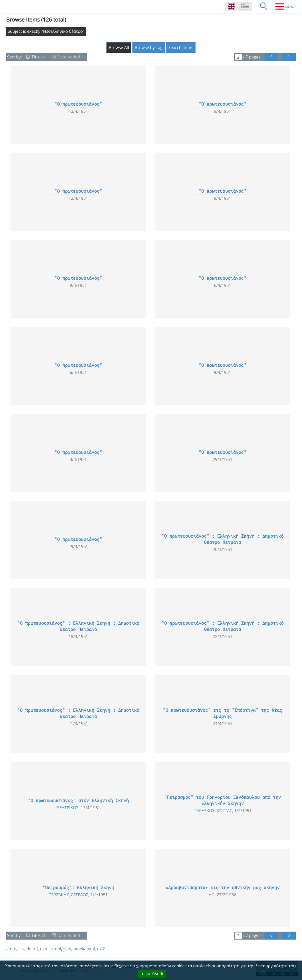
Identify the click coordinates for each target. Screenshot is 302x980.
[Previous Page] (271, 57)
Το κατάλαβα (152, 974)
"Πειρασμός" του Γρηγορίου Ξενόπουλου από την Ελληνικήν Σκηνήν (222, 800)
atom (11, 949)
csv (21, 949)
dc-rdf (32, 949)
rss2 (101, 949)
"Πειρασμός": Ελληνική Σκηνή (78, 888)
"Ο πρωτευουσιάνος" (78, 104)
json (67, 949)
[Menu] (283, 6)
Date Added (69, 57)
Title (36, 57)
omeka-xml (84, 949)
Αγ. (212, 895)
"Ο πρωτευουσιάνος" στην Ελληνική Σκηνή (78, 801)
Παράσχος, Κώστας (213, 811)
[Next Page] (289, 57)
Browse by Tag (149, 48)
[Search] (264, 6)
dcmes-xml (51, 949)
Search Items (181, 48)
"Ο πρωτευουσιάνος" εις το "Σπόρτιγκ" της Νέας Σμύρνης (223, 713)
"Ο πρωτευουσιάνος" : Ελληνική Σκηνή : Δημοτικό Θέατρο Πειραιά (222, 539)
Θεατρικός (68, 808)
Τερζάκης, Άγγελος (69, 895)
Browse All (119, 48)
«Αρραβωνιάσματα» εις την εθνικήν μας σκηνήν (223, 888)
